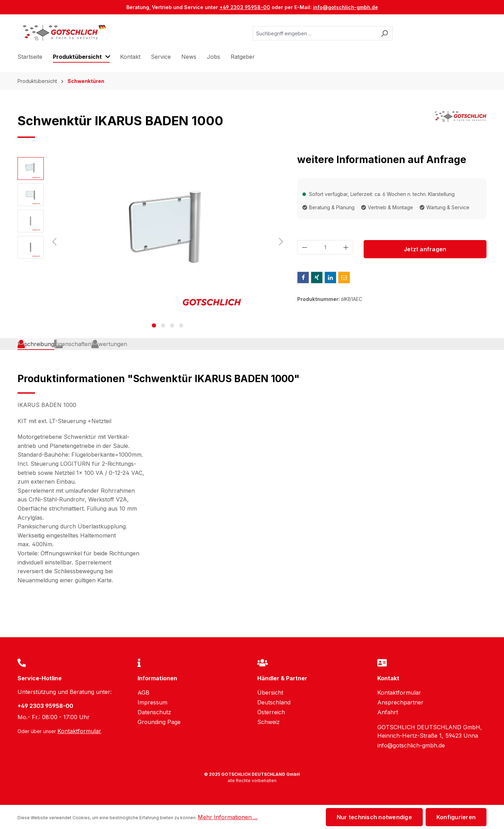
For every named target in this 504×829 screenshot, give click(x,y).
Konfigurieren (456, 817)
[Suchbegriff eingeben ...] (315, 33)
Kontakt (388, 678)
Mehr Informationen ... (228, 817)
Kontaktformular (79, 731)
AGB (143, 693)
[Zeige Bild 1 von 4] (154, 325)
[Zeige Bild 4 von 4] (181, 325)
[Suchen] (384, 33)
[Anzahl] (325, 247)
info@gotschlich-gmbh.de (345, 7)
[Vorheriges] (54, 242)
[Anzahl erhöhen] (346, 247)
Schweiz (268, 722)
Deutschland (274, 702)
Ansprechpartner (400, 702)
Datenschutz (154, 712)
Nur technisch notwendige (374, 817)
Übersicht (270, 693)
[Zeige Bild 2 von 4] (163, 325)
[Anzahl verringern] (304, 247)
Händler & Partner (282, 678)
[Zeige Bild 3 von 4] (172, 325)
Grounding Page (159, 722)
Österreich (271, 712)
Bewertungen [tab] (160, 352)
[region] (152, 241)
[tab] (40, 352)
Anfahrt (388, 712)
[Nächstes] (281, 242)
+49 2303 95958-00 (245, 7)
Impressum (152, 702)
